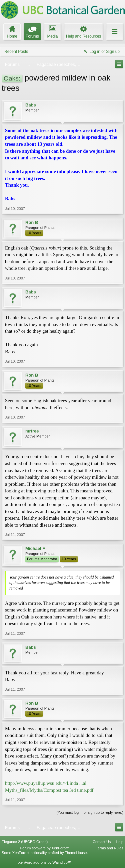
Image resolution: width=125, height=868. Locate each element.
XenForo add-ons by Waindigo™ (45, 862)
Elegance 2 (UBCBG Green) (25, 842)
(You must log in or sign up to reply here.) (90, 812)
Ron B (32, 222)
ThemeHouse (76, 853)
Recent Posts (16, 52)
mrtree (32, 431)
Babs (31, 105)
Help (119, 842)
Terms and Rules (109, 848)
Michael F (35, 548)
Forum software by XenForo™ (45, 848)
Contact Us (102, 842)
